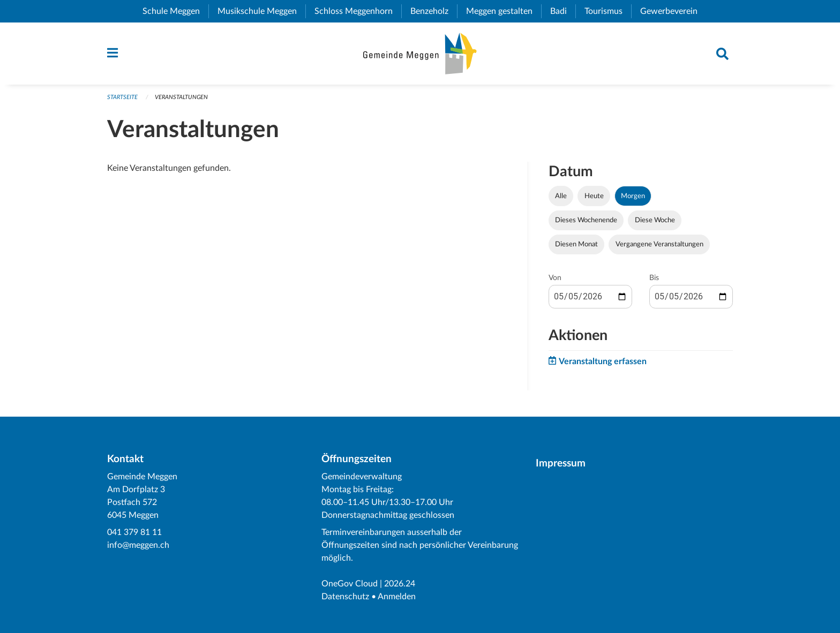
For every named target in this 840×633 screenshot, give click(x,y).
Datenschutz (345, 597)
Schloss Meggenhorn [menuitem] (358, 11)
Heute (594, 196)
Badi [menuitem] (563, 11)
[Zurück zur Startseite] (420, 54)
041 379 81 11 (134, 532)
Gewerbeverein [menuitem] (673, 11)
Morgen (633, 196)
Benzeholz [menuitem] (434, 11)
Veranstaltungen (181, 97)
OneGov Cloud (350, 584)
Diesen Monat (576, 244)
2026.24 (400, 584)
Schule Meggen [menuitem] (175, 11)
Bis (654, 278)
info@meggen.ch (138, 545)
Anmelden (397, 597)
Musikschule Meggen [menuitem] (261, 11)
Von (555, 278)
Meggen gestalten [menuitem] (504, 11)
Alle (561, 196)
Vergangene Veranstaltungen (659, 244)
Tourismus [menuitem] (608, 11)
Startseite (122, 97)
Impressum (561, 464)
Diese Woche (655, 220)
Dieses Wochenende (586, 220)
